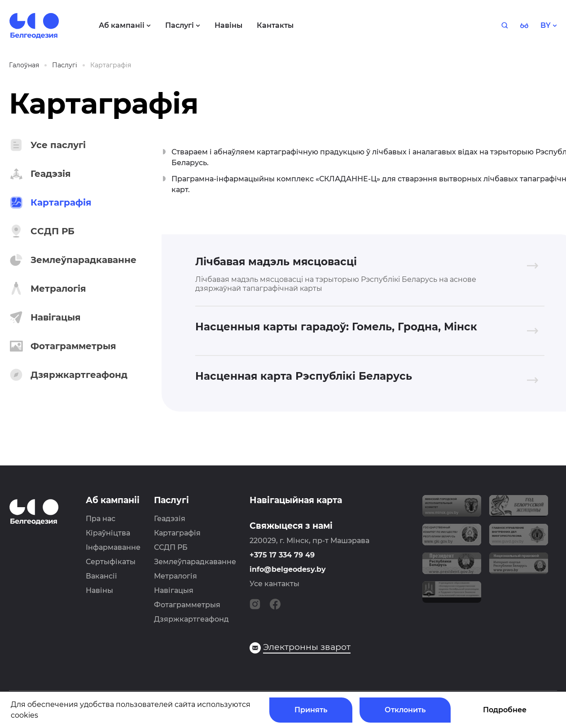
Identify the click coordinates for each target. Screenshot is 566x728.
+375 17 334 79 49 (282, 555)
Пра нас (101, 519)
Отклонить (405, 710)
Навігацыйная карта (296, 500)
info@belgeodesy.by (288, 569)
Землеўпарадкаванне (195, 562)
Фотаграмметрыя (187, 605)
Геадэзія (170, 519)
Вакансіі (101, 576)
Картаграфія (177, 533)
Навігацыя (174, 590)
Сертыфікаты (111, 562)
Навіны (99, 590)
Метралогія (176, 576)
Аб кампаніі (113, 500)
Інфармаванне (113, 547)
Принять (311, 710)
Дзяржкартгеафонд (191, 619)
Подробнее (505, 710)
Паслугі (171, 500)
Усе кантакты (274, 584)
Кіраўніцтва (108, 533)
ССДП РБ (171, 547)
